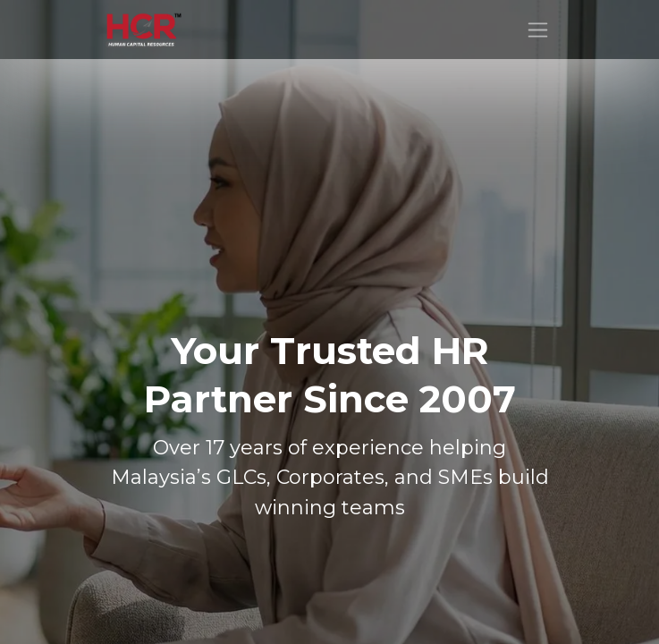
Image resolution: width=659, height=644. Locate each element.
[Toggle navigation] (538, 30)
